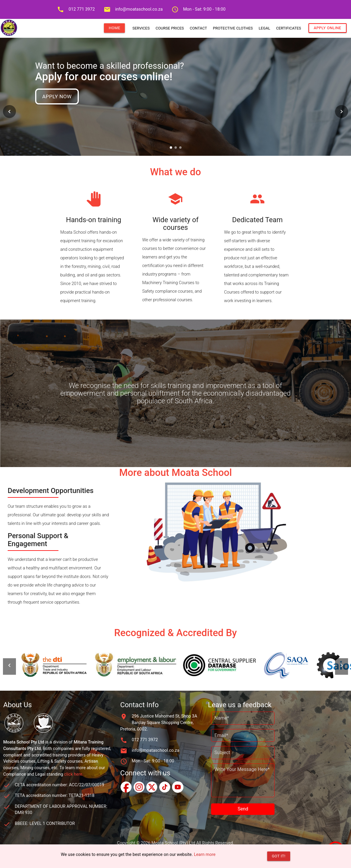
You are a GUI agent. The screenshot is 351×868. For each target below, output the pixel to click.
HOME (114, 28)
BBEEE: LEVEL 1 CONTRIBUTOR (45, 824)
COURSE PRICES (170, 28)
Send (243, 809)
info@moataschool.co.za (133, 9)
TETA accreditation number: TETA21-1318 (55, 796)
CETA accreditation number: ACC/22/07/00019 (59, 785)
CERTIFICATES (289, 28)
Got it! (279, 856)
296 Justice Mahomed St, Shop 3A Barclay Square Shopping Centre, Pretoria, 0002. (159, 723)
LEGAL (264, 28)
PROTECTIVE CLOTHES (233, 28)
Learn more (205, 855)
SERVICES (141, 28)
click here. (74, 774)
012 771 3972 (76, 9)
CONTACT (198, 28)
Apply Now (57, 96)
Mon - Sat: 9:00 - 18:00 (199, 9)
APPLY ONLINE (328, 28)
